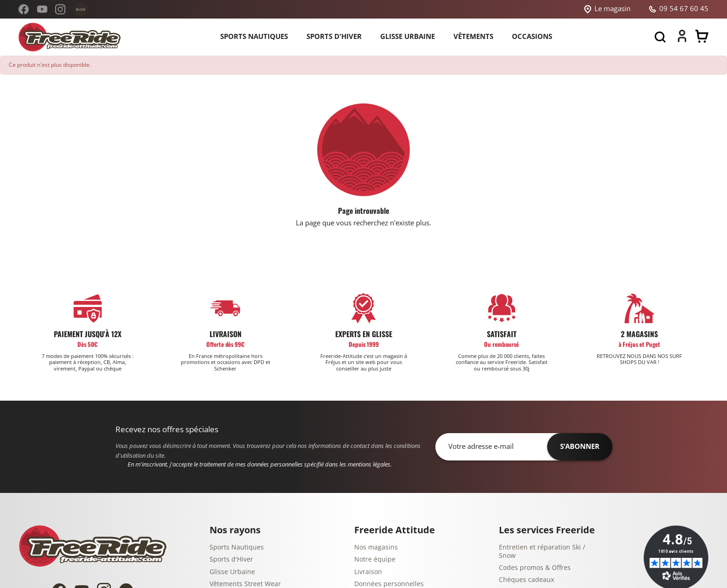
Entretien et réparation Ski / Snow (542, 552)
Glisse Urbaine (232, 572)
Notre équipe (375, 559)
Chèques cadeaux (526, 580)
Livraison (368, 572)
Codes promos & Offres (535, 568)
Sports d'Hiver (231, 559)
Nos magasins (376, 547)
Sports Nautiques (237, 547)
